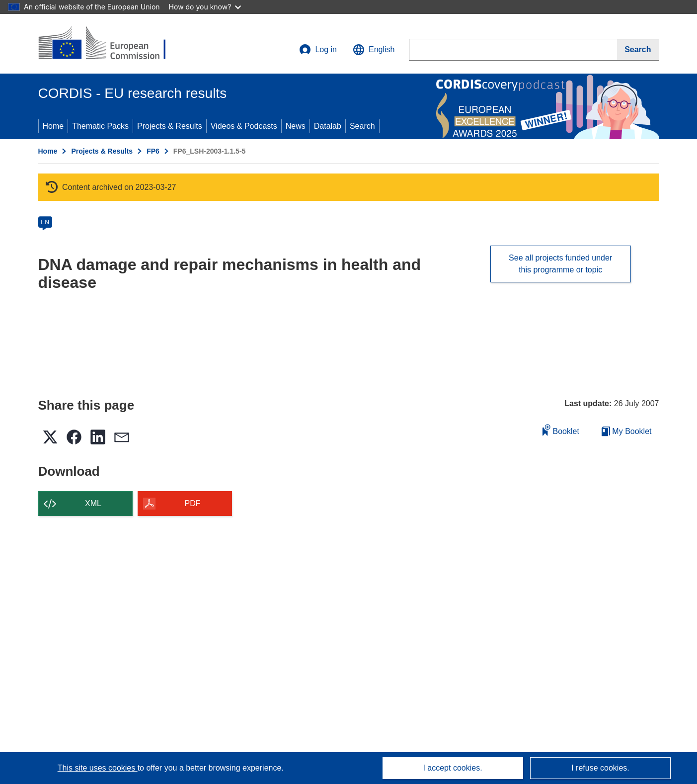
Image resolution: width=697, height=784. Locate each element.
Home (53, 126)
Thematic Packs (100, 126)
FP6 (153, 151)
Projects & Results (170, 126)
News (296, 126)
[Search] (638, 50)
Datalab (328, 126)
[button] (374, 50)
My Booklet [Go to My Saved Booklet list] (627, 431)
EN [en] (45, 222)
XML (93, 503)
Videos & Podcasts (244, 126)
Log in (318, 50)
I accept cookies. (452, 768)
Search (362, 126)
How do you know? (205, 7)
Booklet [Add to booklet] (561, 430)
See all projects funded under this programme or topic (560, 264)
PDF (193, 503)
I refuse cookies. (600, 768)
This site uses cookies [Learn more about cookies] (98, 768)
